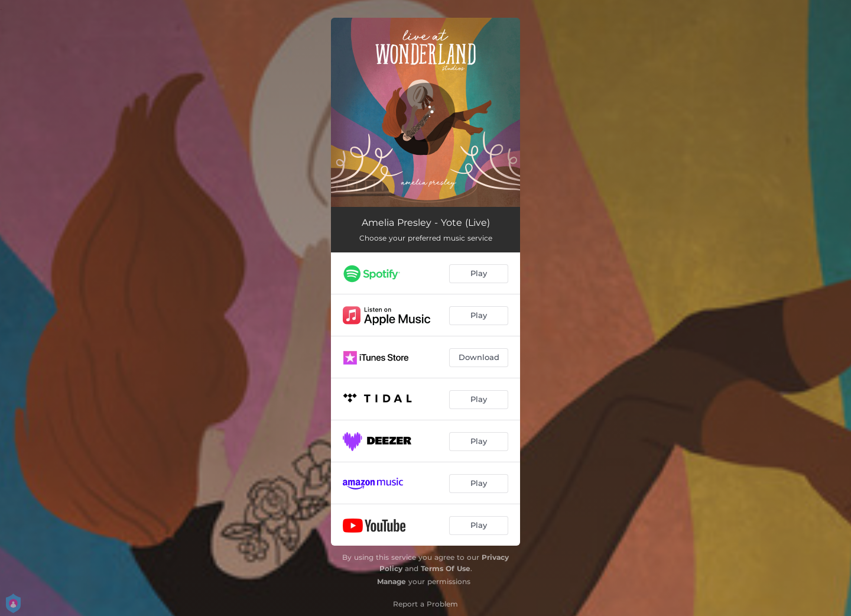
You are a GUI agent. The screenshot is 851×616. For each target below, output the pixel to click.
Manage (392, 581)
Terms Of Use (446, 568)
